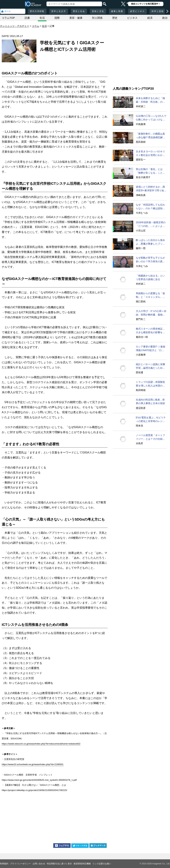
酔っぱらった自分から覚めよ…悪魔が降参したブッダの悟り (150, 242)
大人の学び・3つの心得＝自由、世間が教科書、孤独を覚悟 (151, 313)
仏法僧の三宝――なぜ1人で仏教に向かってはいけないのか (151, 118)
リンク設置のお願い (102, 864)
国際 (57, 18)
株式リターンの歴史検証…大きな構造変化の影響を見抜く (150, 331)
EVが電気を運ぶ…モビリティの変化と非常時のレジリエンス (151, 420)
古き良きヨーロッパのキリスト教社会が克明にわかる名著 (150, 154)
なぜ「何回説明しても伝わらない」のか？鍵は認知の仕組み (150, 207)
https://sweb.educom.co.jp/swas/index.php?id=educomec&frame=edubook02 (41, 744)
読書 (27, 18)
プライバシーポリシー (20, 864)
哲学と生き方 (59, 11)
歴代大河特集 (37, 11)
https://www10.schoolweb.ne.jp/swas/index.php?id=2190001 (33, 764)
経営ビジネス (137, 11)
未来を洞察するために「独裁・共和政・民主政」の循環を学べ (150, 100)
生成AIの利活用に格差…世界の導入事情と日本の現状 (150, 401)
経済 (150, 18)
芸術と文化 (98, 11)
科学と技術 (158, 11)
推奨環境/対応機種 (82, 864)
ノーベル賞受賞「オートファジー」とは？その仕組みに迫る (150, 437)
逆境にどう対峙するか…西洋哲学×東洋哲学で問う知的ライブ (151, 189)
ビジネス (132, 18)
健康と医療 (117, 11)
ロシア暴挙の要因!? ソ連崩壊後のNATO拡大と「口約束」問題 (151, 349)
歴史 (115, 18)
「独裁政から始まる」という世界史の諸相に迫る (150, 277)
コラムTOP (8, 18)
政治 (165, 18)
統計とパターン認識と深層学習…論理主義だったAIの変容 (150, 366)
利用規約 (4, 864)
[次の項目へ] (167, 11)
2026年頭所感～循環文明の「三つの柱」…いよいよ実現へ (151, 224)
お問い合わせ (39, 864)
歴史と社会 (79, 11)
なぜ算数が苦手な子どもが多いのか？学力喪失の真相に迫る (150, 260)
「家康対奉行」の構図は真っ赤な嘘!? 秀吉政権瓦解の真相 (151, 136)
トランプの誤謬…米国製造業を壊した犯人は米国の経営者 (150, 384)
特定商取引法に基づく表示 (59, 864)
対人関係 (97, 18)
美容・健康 (76, 18)
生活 (42, 18)
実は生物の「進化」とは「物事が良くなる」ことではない (150, 171)
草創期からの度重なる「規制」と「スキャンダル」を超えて (150, 295)
